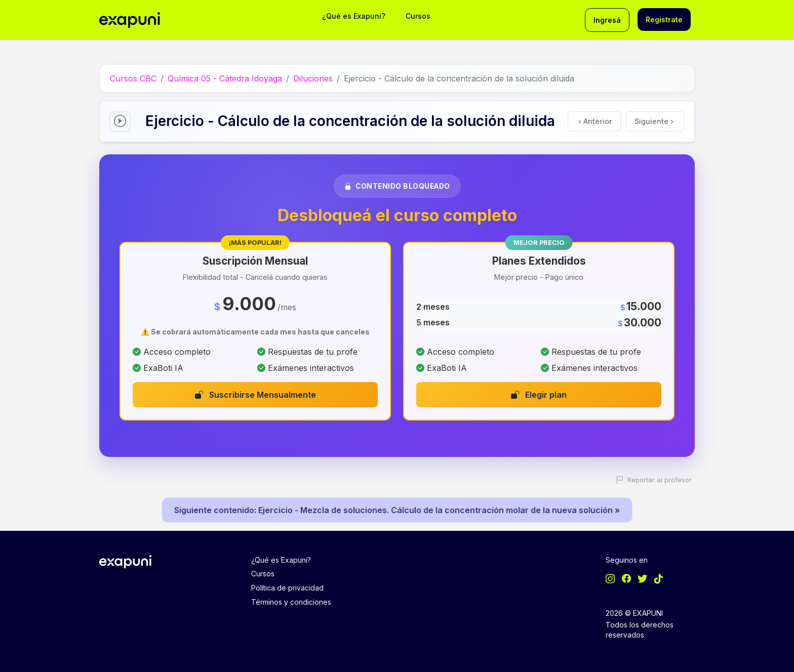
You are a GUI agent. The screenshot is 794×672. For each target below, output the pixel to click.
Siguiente (654, 121)
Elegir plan (539, 395)
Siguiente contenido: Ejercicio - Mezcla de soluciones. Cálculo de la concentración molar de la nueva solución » (397, 510)
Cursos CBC (133, 78)
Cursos (418, 16)
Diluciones (313, 78)
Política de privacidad (287, 588)
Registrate (664, 19)
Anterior (595, 121)
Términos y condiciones (291, 602)
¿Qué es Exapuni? (354, 16)
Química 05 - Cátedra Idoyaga (225, 78)
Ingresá (607, 20)
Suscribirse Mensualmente (255, 395)
